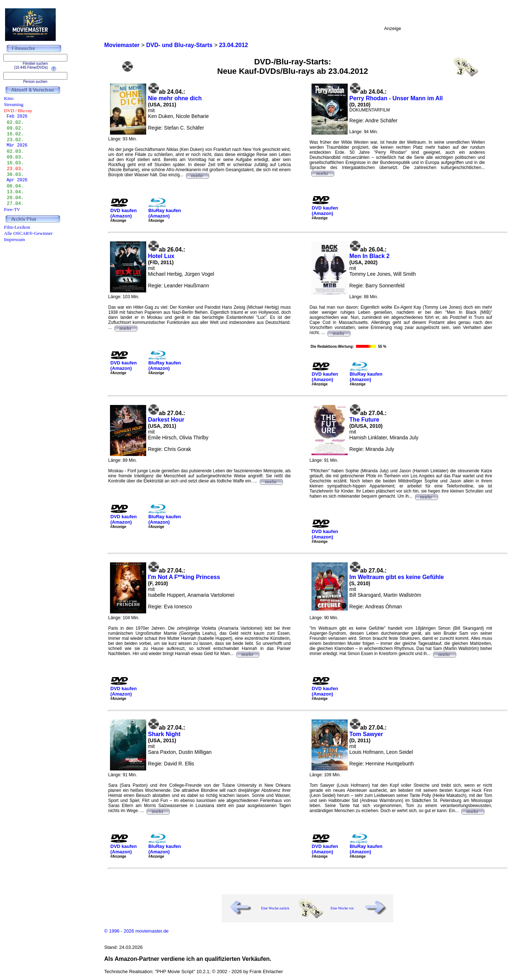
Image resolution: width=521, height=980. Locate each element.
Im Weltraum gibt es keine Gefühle (397, 577)
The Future (365, 420)
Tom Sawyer (366, 734)
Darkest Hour (166, 420)
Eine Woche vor (342, 908)
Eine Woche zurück (275, 908)
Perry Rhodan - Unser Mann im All (396, 98)
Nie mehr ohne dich (175, 98)
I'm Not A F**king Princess (184, 577)
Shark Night (164, 734)
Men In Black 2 (370, 256)
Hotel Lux (161, 256)
